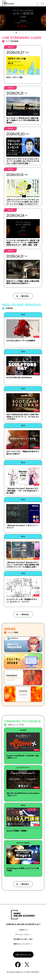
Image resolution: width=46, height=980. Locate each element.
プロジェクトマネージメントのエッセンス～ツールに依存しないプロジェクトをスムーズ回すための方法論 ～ (23, 161)
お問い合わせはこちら (23, 955)
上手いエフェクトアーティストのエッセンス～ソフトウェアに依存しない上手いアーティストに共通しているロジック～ (23, 202)
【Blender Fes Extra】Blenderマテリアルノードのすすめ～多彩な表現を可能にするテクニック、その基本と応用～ (23, 564)
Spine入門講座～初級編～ (17, 831)
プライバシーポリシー (23, 934)
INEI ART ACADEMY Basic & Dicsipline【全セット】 (23, 794)
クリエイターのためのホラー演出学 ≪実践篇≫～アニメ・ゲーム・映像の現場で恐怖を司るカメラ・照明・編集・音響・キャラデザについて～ (23, 244)
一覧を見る (24, 296)
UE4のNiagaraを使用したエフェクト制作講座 (23, 869)
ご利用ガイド (23, 930)
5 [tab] (26, 33)
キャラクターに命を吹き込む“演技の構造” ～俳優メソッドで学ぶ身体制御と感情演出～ (23, 120)
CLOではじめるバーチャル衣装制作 (21, 340)
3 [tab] (20, 33)
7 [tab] (33, 33)
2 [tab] (16, 33)
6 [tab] (30, 33)
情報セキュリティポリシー (23, 944)
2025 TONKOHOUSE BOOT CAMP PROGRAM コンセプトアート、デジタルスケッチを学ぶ (23, 417)
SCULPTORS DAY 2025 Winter (19, 377)
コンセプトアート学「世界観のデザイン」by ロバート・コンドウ (22, 600)
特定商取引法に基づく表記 (23, 939)
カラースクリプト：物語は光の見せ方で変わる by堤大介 (23, 452)
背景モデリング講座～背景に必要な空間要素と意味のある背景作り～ (23, 282)
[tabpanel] (23, 19)
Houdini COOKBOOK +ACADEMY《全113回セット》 (23, 757)
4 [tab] (23, 33)
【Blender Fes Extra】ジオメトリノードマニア (22, 526)
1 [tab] (13, 33)
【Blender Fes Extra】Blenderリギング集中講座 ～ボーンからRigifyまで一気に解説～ (23, 491)
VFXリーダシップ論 (14, 77)
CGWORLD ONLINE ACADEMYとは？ (23, 924)
